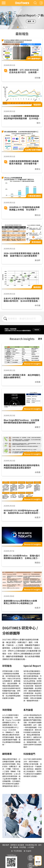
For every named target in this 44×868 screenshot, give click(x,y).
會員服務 (21, 845)
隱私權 (16, 847)
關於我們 (6, 845)
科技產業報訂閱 (31, 845)
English (29, 851)
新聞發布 (14, 845)
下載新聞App (11, 855)
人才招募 (31, 847)
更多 (31, 21)
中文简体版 (18, 851)
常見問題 (23, 847)
